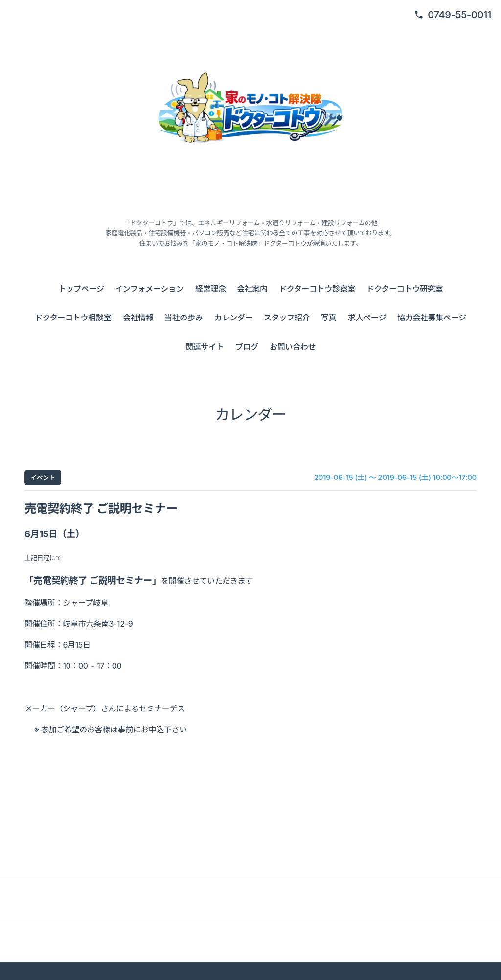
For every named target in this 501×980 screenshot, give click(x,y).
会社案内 (252, 289)
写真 (329, 318)
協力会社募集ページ (432, 318)
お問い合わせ (293, 347)
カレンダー (233, 318)
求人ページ (367, 318)
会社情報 (138, 318)
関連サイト (205, 347)
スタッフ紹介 (287, 318)
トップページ (81, 289)
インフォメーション (149, 289)
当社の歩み (183, 318)
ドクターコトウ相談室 (73, 318)
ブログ (247, 347)
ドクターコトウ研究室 (405, 289)
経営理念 (211, 289)
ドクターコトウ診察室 (317, 289)
